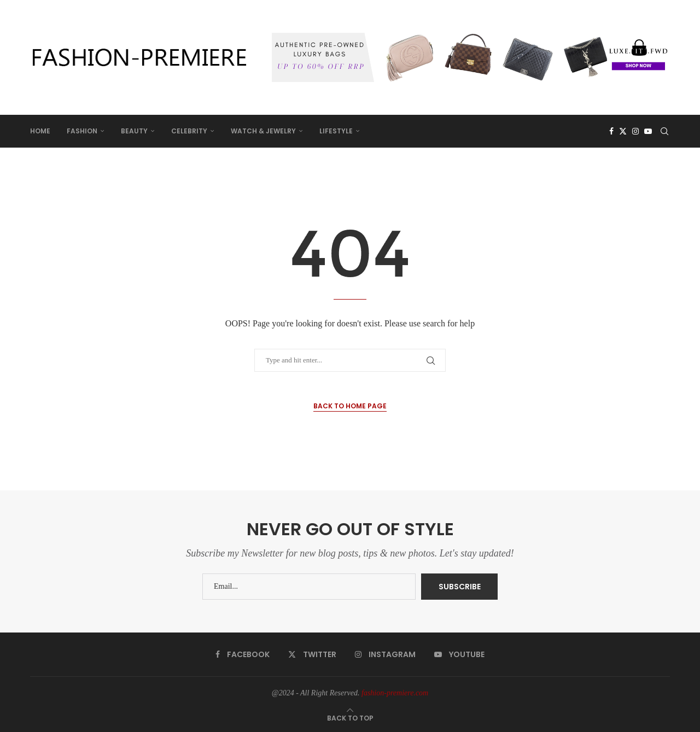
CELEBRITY (189, 131)
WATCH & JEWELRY (263, 131)
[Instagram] (635, 131)
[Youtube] (648, 131)
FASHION (82, 131)
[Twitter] (623, 131)
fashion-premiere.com (395, 693)
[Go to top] (350, 718)
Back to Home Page (350, 406)
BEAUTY (134, 131)
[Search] (664, 131)
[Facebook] (611, 131)
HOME (40, 131)
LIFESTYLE (336, 131)
